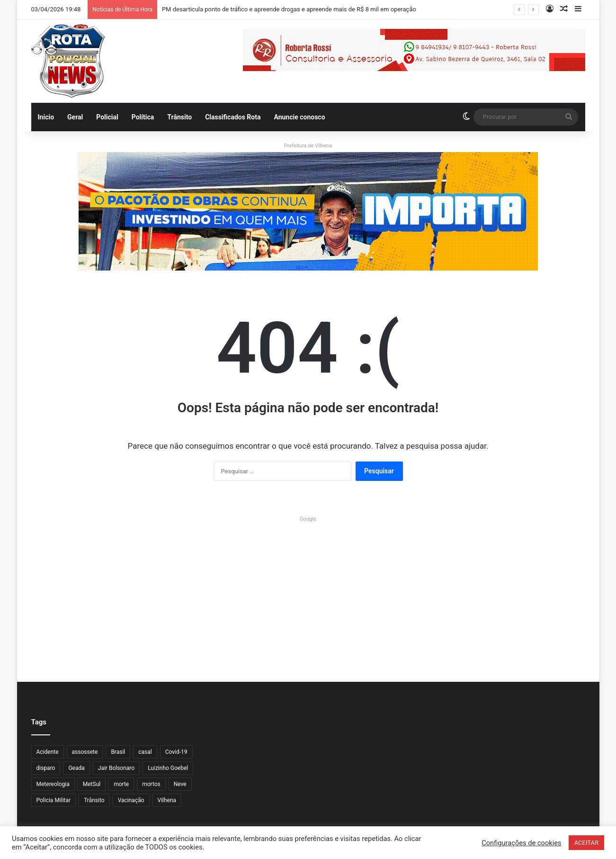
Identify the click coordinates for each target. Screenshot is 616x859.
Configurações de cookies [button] (521, 843)
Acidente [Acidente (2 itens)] (48, 752)
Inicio (46, 117)
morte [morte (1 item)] (121, 784)
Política (143, 117)
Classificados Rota (233, 117)
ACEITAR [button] (586, 843)
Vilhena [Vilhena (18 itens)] (167, 800)
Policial (107, 117)
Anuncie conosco (299, 117)
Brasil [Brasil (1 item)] (118, 752)
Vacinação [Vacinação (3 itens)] (131, 800)
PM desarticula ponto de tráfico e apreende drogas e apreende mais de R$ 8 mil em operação (289, 9)
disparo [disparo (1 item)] (46, 768)
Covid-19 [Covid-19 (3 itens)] (176, 752)
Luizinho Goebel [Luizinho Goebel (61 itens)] (168, 768)
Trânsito (179, 117)
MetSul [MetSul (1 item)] (92, 784)
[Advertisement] (308, 592)
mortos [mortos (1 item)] (151, 784)
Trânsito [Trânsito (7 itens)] (94, 800)
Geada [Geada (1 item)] (76, 768)
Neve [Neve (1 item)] (180, 784)
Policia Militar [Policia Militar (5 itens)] (54, 800)
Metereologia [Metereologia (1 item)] (53, 784)
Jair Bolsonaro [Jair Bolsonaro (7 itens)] (116, 768)
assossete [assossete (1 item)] (85, 752)
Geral (75, 117)
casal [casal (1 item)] (145, 752)
